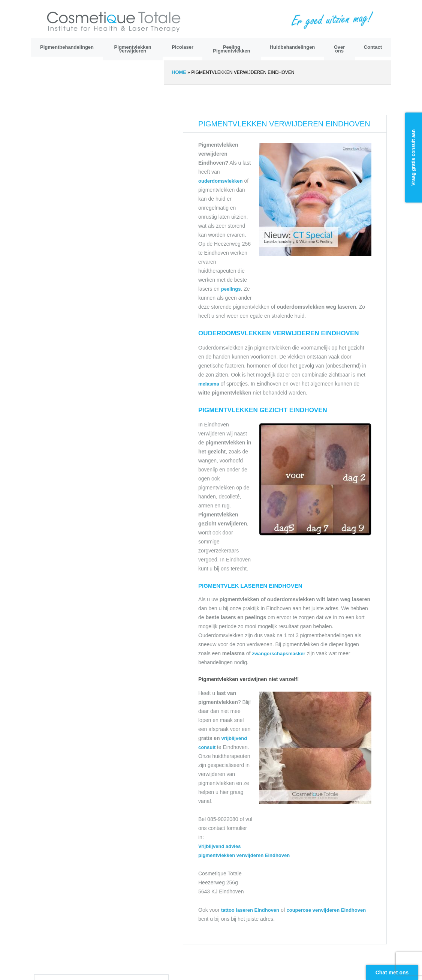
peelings (231, 289)
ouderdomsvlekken (221, 181)
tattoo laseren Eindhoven (250, 910)
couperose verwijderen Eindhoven (326, 910)
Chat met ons (392, 972)
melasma (209, 384)
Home (179, 72)
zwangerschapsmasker (278, 654)
